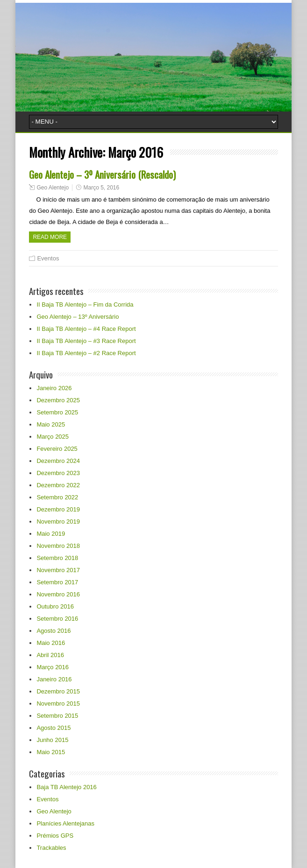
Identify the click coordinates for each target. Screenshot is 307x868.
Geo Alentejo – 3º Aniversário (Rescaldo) (102, 174)
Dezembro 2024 (58, 461)
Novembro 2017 (58, 570)
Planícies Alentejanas (65, 823)
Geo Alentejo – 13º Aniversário (78, 317)
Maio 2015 (51, 752)
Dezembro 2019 (58, 509)
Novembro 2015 (58, 703)
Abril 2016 (50, 655)
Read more (50, 237)
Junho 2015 (52, 740)
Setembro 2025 (57, 412)
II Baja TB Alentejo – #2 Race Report (86, 353)
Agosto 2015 (54, 728)
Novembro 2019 (58, 521)
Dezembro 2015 (58, 691)
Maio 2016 (51, 643)
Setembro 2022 (57, 497)
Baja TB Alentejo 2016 (66, 787)
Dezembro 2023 (58, 473)
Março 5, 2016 (101, 188)
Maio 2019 (51, 534)
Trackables (51, 848)
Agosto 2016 (54, 631)
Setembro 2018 (57, 558)
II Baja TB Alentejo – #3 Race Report (86, 341)
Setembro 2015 (57, 716)
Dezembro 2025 (58, 400)
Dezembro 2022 (58, 485)
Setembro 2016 (57, 619)
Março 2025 (53, 437)
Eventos (48, 258)
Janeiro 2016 (54, 679)
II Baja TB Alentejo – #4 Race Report (86, 329)
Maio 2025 (51, 424)
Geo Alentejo (53, 188)
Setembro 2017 (57, 582)
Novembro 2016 (58, 594)
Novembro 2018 (58, 546)
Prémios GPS (55, 836)
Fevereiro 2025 (57, 449)
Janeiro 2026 (54, 388)
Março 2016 (53, 667)
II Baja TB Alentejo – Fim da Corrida (85, 304)
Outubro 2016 (55, 606)
